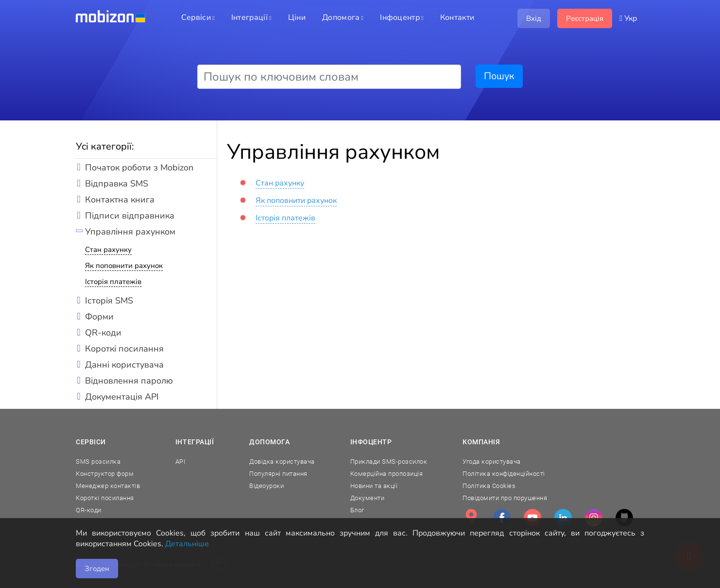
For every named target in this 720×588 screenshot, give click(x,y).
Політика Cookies (489, 486)
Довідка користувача (282, 462)
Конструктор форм (105, 474)
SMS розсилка (98, 462)
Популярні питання (278, 474)
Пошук (499, 76)
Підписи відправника (130, 216)
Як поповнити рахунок (124, 266)
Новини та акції (374, 486)
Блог (357, 510)
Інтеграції (195, 442)
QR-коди (103, 333)
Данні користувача (124, 365)
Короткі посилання (124, 349)
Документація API (122, 397)
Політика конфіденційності (504, 474)
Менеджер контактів (108, 486)
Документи (368, 498)
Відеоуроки (266, 486)
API (180, 462)
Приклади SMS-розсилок (389, 462)
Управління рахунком (130, 232)
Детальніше (187, 544)
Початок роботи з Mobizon (139, 168)
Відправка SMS (117, 184)
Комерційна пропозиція (387, 474)
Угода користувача (492, 462)
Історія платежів (113, 282)
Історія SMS (109, 301)
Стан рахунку (108, 250)
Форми (99, 317)
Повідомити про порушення (505, 498)
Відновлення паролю (129, 381)
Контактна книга (120, 200)
